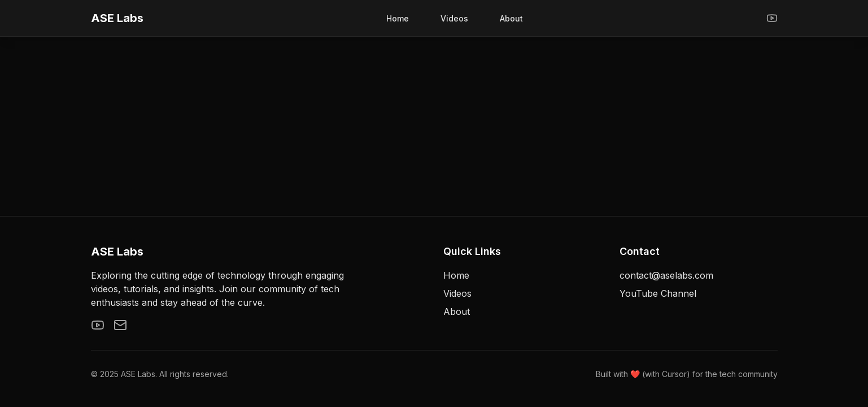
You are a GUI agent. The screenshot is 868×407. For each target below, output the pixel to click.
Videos (454, 18)
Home (398, 18)
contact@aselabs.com (666, 275)
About (511, 18)
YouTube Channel (658, 293)
